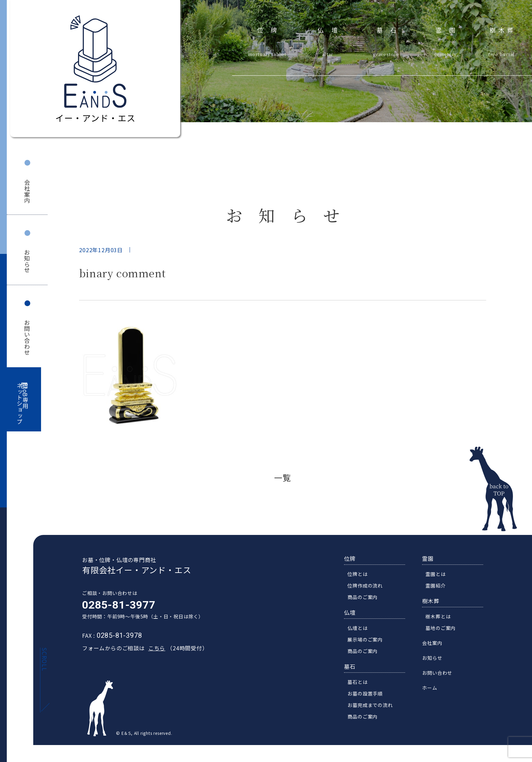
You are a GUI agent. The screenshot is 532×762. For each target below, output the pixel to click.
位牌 (271, 29)
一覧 (283, 477)
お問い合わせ (27, 338)
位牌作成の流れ (368, 587)
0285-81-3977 (116, 606)
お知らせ (27, 261)
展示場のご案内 (368, 641)
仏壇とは (360, 629)
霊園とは (439, 575)
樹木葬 (503, 29)
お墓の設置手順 (368, 695)
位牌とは (360, 575)
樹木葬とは (441, 618)
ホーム (433, 689)
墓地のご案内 (444, 629)
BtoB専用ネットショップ (22, 404)
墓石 (390, 29)
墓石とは (360, 683)
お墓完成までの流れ (373, 706)
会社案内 (27, 191)
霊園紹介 (439, 587)
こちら (154, 649)
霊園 (449, 29)
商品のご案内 (366, 598)
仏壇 (331, 29)
